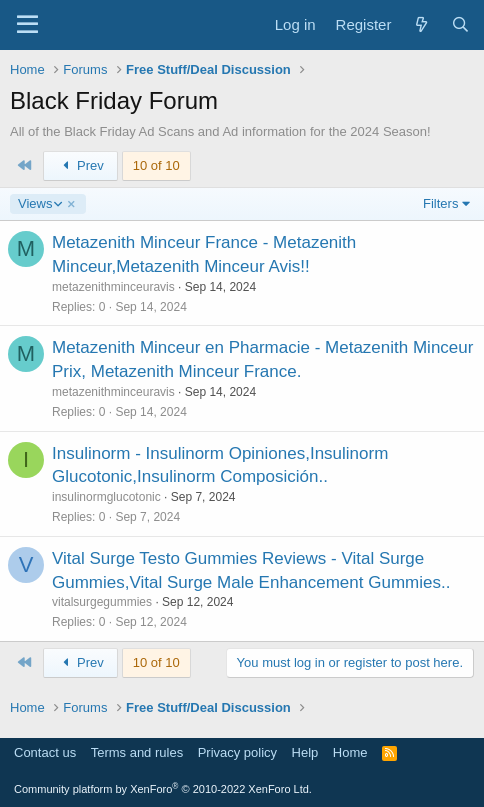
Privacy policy (237, 752)
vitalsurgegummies (102, 602)
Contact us (45, 752)
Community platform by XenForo (163, 789)
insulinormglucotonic (106, 497)
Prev (80, 165)
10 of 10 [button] (156, 165)
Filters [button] (440, 203)
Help (305, 752)
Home (350, 752)
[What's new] (420, 24)
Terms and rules (137, 752)
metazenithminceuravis (113, 287)
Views (39, 204)
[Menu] (27, 25)
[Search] (460, 24)
